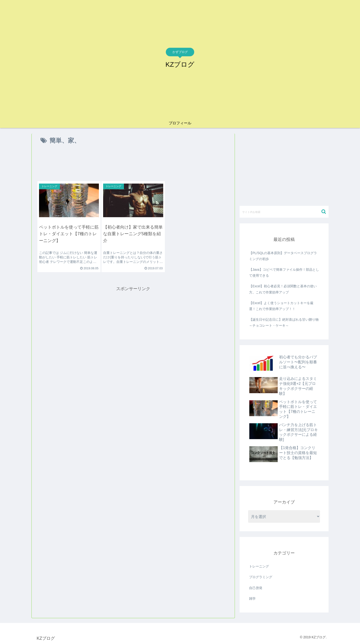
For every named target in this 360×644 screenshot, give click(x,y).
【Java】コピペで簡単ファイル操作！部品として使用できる (284, 272)
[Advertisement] (133, 165)
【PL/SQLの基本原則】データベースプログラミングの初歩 (283, 256)
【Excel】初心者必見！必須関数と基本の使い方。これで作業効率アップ (283, 289)
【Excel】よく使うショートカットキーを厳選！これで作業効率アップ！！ (281, 306)
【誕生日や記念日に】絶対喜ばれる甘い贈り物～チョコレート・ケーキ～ (284, 322)
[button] (324, 212)
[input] (284, 212)
